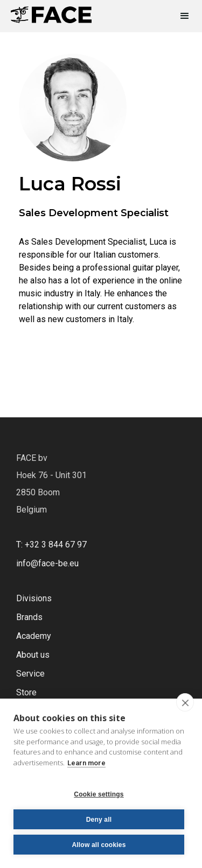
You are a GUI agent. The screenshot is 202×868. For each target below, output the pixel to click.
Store (26, 692)
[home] (51, 12)
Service (30, 674)
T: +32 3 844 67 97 (51, 545)
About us (33, 655)
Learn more (86, 763)
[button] (180, 16)
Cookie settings (99, 794)
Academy (34, 636)
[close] (185, 702)
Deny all (99, 820)
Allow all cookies (99, 845)
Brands (29, 617)
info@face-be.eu (47, 563)
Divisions (34, 598)
